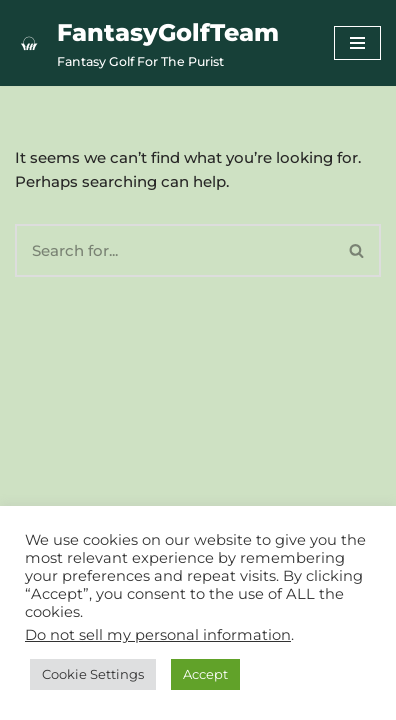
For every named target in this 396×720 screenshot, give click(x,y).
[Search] (174, 250)
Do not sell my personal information (158, 635)
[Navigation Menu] (357, 43)
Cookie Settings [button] (93, 674)
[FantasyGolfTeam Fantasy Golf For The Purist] (147, 43)
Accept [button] (205, 674)
